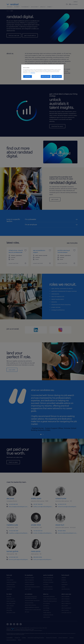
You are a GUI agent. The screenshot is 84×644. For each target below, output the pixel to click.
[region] (42, 72)
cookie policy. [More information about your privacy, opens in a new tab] (33, 73)
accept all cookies (57, 76)
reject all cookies (46, 76)
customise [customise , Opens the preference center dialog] (28, 76)
